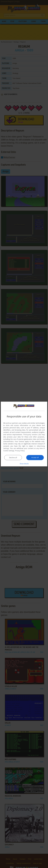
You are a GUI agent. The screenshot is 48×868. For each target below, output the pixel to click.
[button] (24, 464)
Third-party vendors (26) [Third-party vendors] (32, 434)
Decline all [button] (13, 457)
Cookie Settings (9, 451)
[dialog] (24, 434)
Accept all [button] (35, 457)
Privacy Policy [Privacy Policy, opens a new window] (20, 451)
